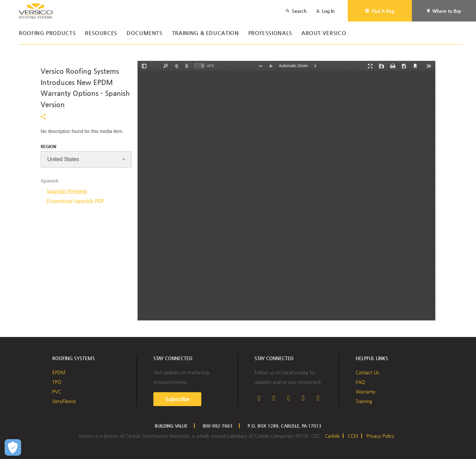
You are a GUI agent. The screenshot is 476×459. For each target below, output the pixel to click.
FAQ (360, 382)
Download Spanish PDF (76, 201)
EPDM (59, 372)
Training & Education (205, 33)
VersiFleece (64, 401)
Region (48, 146)
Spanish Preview (67, 191)
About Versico (324, 33)
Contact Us (367, 372)
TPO (57, 382)
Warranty (366, 392)
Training (364, 401)
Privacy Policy (380, 436)
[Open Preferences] (13, 447)
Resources (101, 33)
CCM (353, 436)
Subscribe (177, 399)
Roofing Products (47, 33)
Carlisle (332, 436)
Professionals (270, 33)
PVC (57, 392)
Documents (145, 33)
